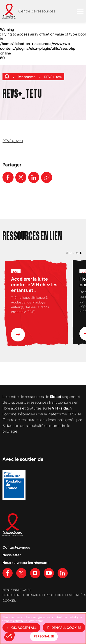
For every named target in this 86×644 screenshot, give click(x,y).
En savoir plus (33, 621)
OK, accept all (21, 627)
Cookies (9, 601)
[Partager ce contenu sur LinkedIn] (34, 177)
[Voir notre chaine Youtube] (49, 573)
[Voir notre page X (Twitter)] (21, 573)
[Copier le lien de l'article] (47, 177)
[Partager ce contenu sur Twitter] (21, 177)
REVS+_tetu (53, 77)
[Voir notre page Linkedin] (63, 573)
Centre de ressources (37, 11)
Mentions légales (17, 590)
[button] (9, 636)
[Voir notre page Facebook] (8, 573)
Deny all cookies (64, 627)
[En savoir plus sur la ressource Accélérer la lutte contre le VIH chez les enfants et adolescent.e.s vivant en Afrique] (18, 335)
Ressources (27, 77)
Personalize (44, 636)
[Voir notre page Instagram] (35, 573)
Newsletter (12, 555)
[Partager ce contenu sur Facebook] (8, 177)
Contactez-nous (16, 547)
